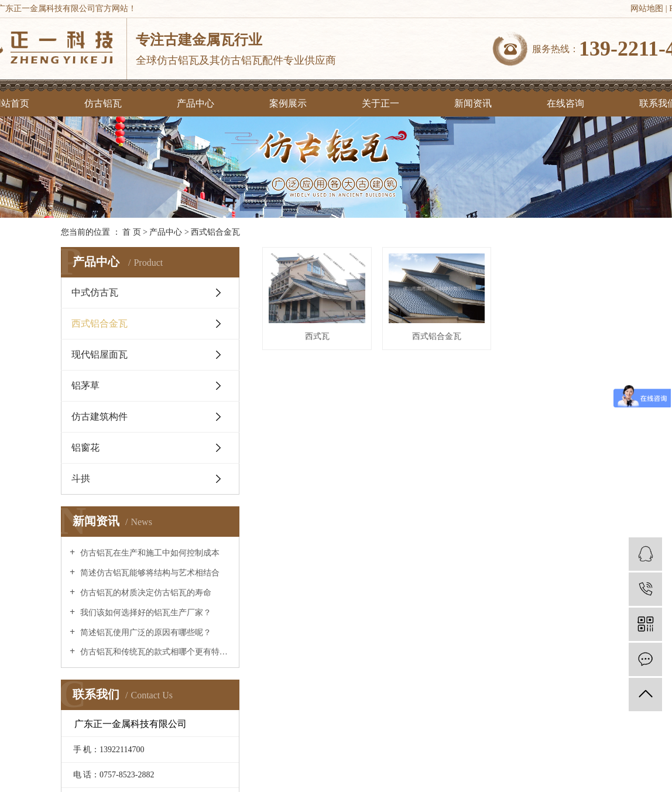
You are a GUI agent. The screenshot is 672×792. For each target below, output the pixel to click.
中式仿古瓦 (95, 292)
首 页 (132, 232)
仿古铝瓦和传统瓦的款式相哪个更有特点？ (154, 652)
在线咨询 (565, 103)
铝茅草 (85, 385)
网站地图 (647, 8)
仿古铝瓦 (103, 103)
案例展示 (288, 103)
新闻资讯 (473, 103)
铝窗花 (85, 448)
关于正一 (380, 103)
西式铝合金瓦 (215, 232)
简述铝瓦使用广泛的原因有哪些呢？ (145, 632)
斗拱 (81, 479)
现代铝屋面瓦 (100, 354)
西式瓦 (324, 346)
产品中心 (196, 103)
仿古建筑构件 (100, 416)
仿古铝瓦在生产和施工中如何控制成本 (149, 553)
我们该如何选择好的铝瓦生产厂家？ (145, 613)
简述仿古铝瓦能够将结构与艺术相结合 (149, 573)
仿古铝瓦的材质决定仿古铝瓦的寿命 (145, 593)
